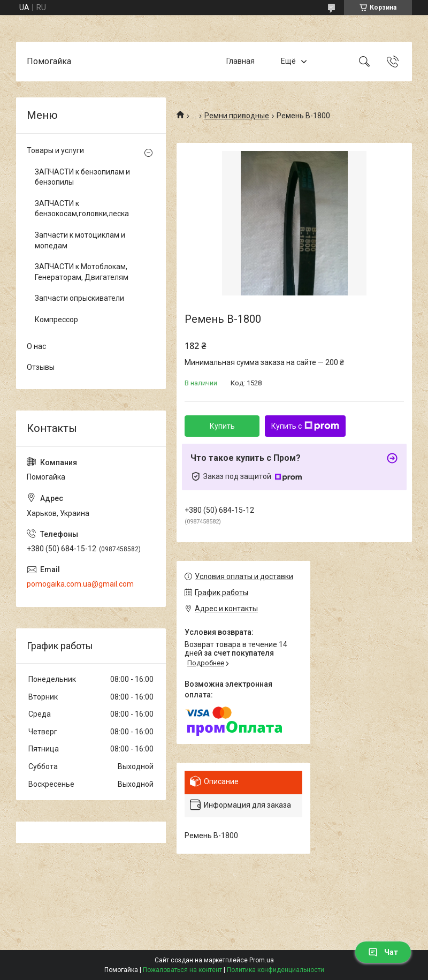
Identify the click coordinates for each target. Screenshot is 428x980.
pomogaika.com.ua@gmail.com (80, 584)
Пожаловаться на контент (182, 970)
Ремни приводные (237, 116)
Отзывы (41, 367)
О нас (36, 346)
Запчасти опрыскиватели (79, 298)
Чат (383, 952)
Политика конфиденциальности (276, 970)
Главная (240, 61)
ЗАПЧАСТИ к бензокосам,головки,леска (82, 209)
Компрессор (56, 320)
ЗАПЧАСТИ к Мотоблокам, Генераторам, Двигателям (82, 272)
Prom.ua (262, 960)
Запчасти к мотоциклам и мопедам (80, 240)
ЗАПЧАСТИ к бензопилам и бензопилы (82, 177)
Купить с (305, 426)
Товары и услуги (55, 150)
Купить (222, 426)
